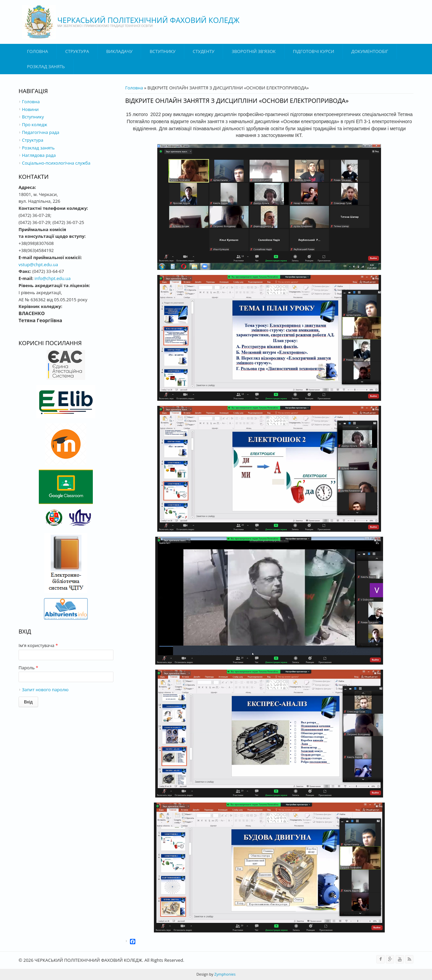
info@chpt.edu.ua (52, 278)
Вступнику (33, 117)
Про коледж (35, 124)
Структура (77, 51)
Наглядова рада (39, 155)
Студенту (204, 51)
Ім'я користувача (38, 645)
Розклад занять (46, 66)
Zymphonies (224, 974)
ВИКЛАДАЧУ (119, 51)
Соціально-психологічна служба (56, 163)
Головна (37, 51)
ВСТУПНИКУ (163, 51)
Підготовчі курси (314, 51)
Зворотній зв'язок (253, 51)
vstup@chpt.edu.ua (38, 264)
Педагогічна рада (40, 132)
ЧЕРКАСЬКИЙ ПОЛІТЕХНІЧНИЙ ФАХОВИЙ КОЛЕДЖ (148, 20)
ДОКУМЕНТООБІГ (370, 51)
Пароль (28, 668)
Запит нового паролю (45, 690)
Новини (30, 109)
